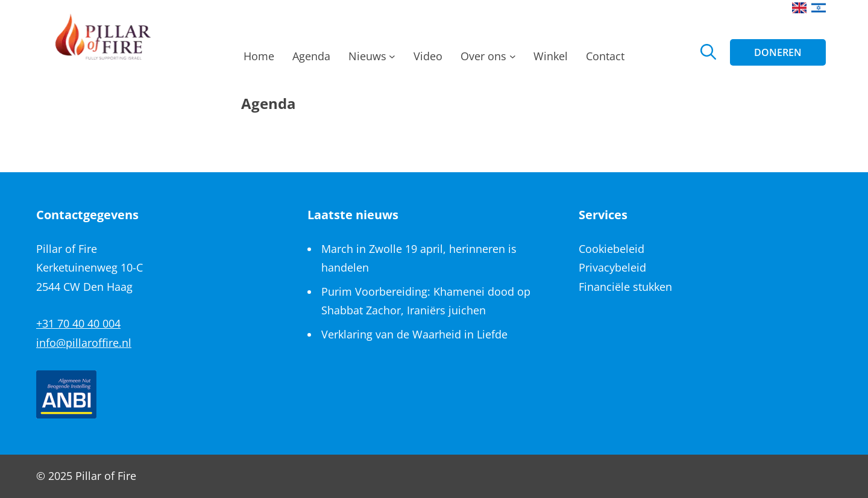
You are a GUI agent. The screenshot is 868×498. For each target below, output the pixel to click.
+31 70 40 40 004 (78, 323)
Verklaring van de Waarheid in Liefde (414, 334)
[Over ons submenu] (513, 60)
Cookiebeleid (612, 249)
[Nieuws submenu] (392, 60)
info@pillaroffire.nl (84, 343)
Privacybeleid (612, 267)
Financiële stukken (625, 287)
